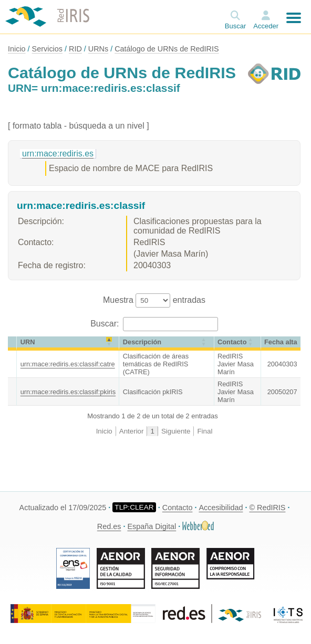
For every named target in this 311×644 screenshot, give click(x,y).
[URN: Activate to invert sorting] (68, 344)
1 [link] (152, 431)
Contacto (178, 508)
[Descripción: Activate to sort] (167, 344)
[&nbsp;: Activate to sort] (12, 344)
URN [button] (28, 342)
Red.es (109, 526)
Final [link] (205, 431)
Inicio (17, 49)
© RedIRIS (267, 508)
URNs (98, 49)
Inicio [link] (104, 431)
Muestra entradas (154, 300)
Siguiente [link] (176, 431)
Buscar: (106, 324)
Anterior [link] (132, 431)
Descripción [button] (142, 342)
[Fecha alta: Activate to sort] (281, 344)
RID (75, 49)
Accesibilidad (221, 508)
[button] (12, 342)
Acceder (266, 26)
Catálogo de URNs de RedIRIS (167, 49)
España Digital (152, 526)
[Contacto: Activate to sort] (238, 344)
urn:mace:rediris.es (58, 154)
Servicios (47, 49)
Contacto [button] (232, 342)
